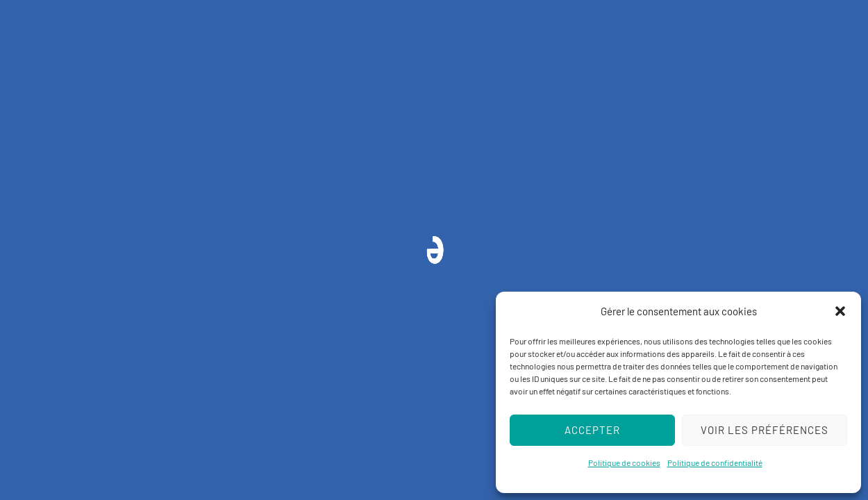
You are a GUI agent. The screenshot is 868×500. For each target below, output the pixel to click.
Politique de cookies (624, 462)
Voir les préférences (765, 430)
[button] (840, 311)
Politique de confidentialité (715, 462)
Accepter (592, 430)
